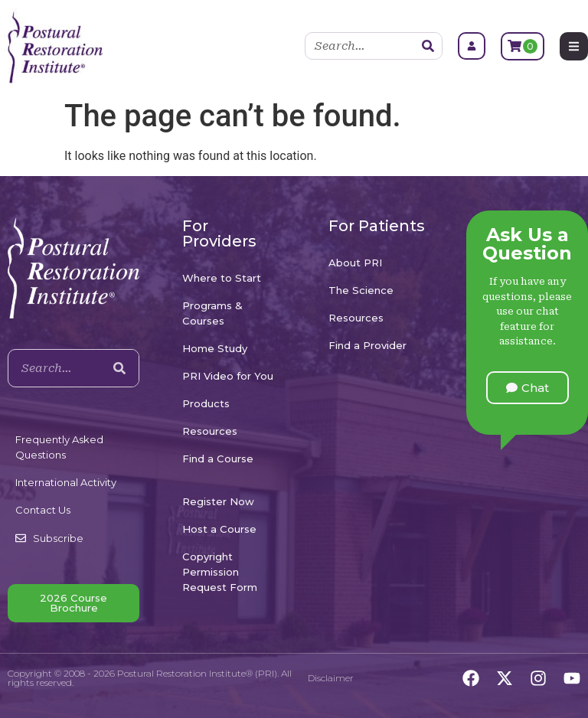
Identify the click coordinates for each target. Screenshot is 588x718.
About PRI (355, 263)
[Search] (428, 46)
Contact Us (43, 510)
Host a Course (219, 529)
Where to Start (222, 278)
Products (206, 403)
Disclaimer (331, 678)
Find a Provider (367, 345)
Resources (210, 431)
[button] (528, 388)
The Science (361, 290)
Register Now (218, 501)
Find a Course (218, 459)
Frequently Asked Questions (59, 447)
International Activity (66, 482)
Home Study (215, 348)
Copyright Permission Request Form (220, 572)
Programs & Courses (212, 313)
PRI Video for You (228, 376)
